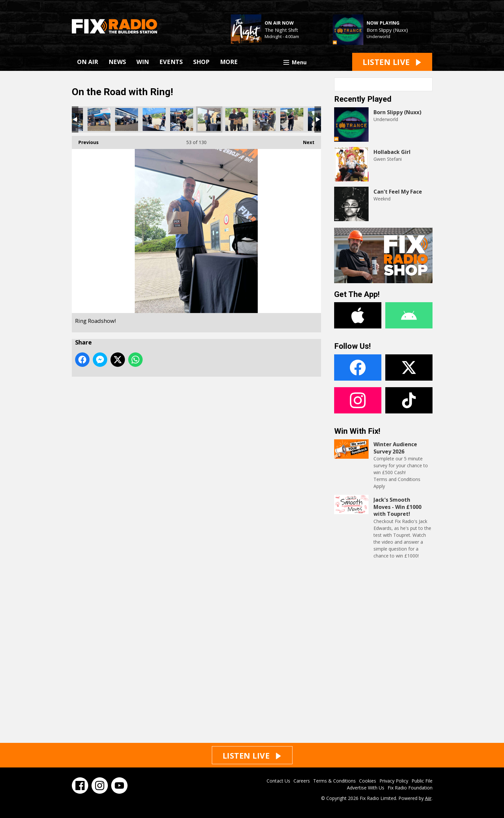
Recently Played (363, 99)
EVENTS (171, 62)
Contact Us (278, 781)
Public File (422, 781)
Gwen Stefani (388, 159)
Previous (85, 141)
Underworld (378, 36)
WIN (143, 62)
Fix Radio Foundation (410, 788)
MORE (229, 62)
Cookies (368, 781)
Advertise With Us (366, 788)
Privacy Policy (394, 781)
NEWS (117, 62)
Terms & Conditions (334, 781)
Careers (302, 781)
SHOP (201, 62)
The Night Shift (281, 30)
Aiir (428, 798)
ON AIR (88, 62)
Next (305, 141)
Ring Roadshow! (99, 119)
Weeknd (382, 199)
